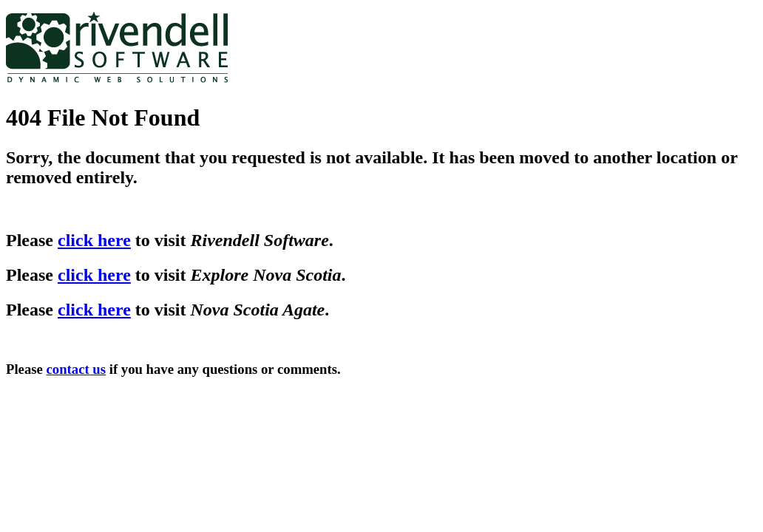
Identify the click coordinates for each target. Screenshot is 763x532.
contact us (77, 369)
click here (94, 240)
